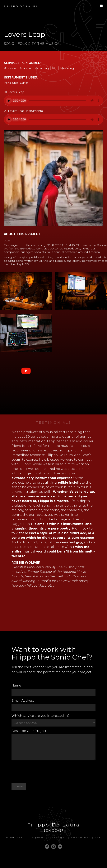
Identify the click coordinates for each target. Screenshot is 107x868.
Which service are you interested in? (40, 716)
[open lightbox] (26, 292)
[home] (19, 4)
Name (16, 685)
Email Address (23, 701)
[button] (101, 6)
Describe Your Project (29, 731)
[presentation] (41, 772)
